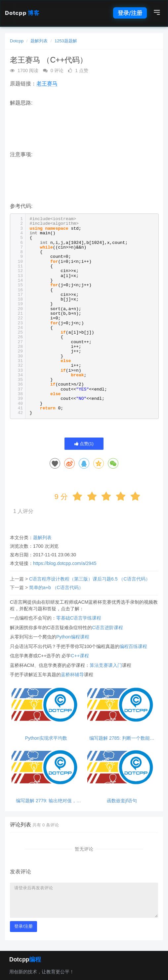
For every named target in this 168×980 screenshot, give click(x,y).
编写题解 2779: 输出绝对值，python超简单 (46, 801)
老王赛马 (47, 84)
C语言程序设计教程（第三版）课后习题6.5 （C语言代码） (90, 579)
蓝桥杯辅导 (72, 675)
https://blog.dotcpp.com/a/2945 (65, 563)
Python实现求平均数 (46, 738)
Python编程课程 (73, 637)
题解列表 (39, 41)
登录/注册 (130, 13)
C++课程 (80, 656)
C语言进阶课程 (107, 628)
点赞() (84, 444)
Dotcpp (22, 13)
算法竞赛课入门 (106, 665)
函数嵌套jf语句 (122, 801)
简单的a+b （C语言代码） (56, 587)
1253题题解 (66, 41)
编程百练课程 (133, 646)
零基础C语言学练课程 (79, 618)
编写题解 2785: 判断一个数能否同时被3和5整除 (122, 738)
